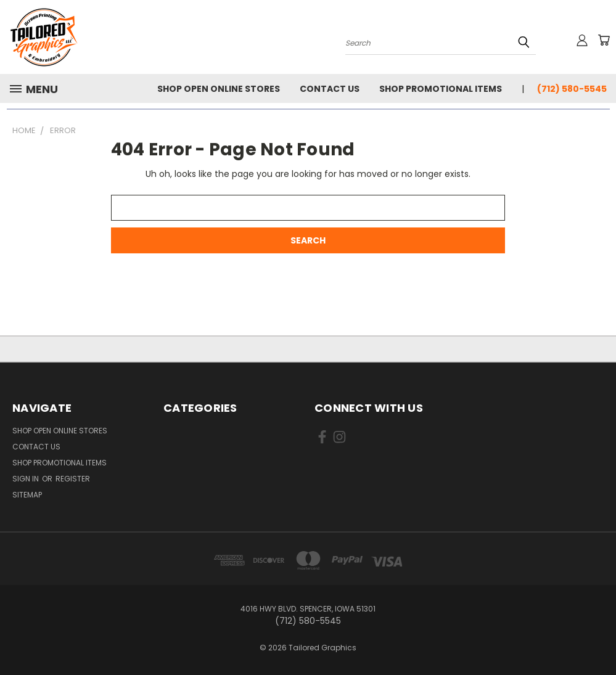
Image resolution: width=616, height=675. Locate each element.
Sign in (27, 479)
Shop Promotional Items (441, 89)
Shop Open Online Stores (219, 89)
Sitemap (27, 495)
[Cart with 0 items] (604, 40)
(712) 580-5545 (572, 89)
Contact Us (330, 89)
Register (73, 479)
